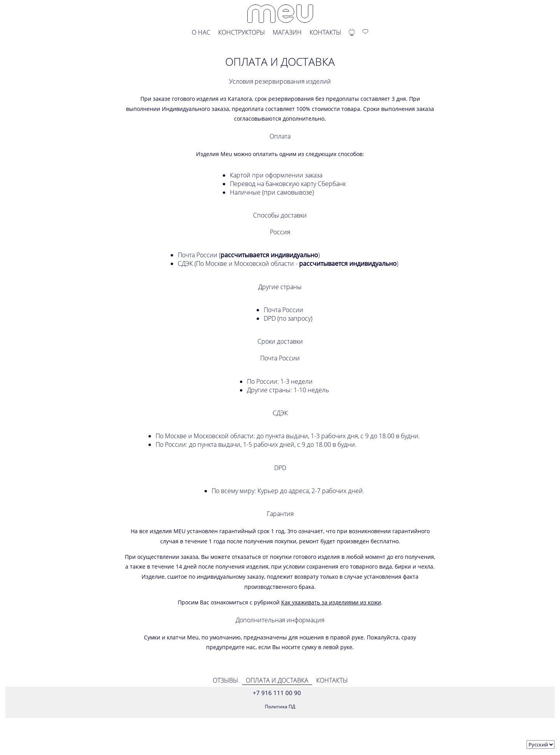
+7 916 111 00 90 (277, 693)
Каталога (240, 99)
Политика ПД (280, 707)
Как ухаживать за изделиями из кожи (331, 602)
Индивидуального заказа (195, 109)
